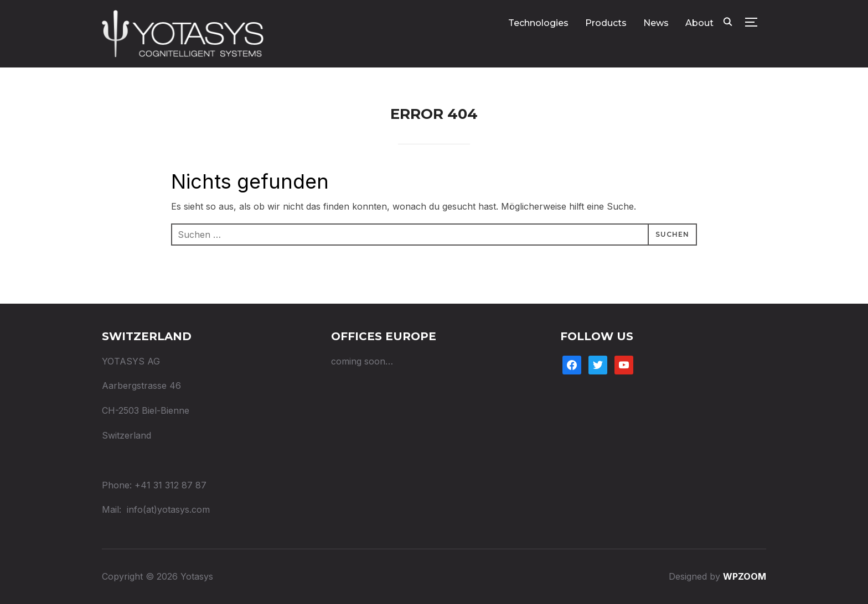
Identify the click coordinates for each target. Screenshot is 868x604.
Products (606, 23)
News (656, 23)
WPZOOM (745, 576)
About (699, 23)
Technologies (538, 23)
